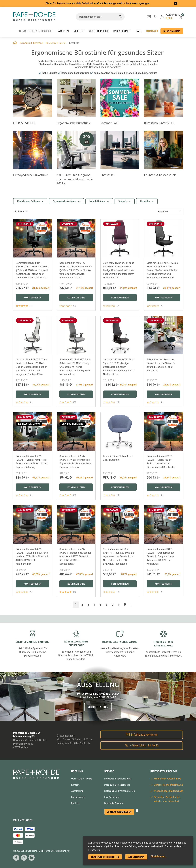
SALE (139, 31)
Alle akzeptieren (136, 857)
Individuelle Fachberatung (118, 779)
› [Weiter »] (131, 605)
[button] (156, 17)
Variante (125, 201)
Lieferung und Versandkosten (120, 791)
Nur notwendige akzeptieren (105, 857)
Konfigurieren (33, 298)
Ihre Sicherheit (112, 797)
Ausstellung (77, 791)
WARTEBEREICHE (99, 31)
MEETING (79, 31)
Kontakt (152, 31)
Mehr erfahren (98, 707)
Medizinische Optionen (30, 201)
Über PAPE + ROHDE (82, 779)
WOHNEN (63, 31)
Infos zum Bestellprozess (117, 785)
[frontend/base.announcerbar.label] (176, 4)
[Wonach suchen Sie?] (96, 17)
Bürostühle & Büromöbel (36, 31)
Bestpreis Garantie (114, 803)
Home (15, 43)
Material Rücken (99, 201)
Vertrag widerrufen (119, 812)
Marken (75, 803)
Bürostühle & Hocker (56, 43)
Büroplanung (172, 31)
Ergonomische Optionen (66, 201)
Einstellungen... (159, 856)
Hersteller (147, 201)
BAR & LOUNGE (122, 31)
